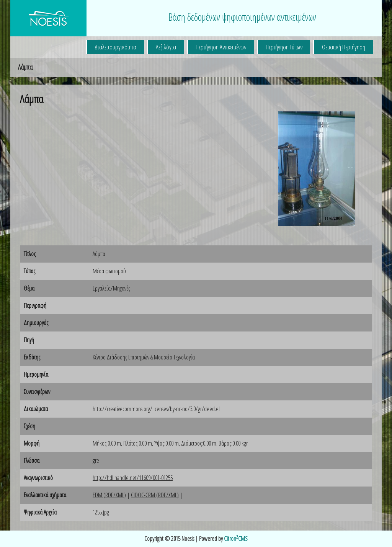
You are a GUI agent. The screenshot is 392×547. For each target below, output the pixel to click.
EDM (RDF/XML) (109, 495)
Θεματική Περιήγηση (344, 47)
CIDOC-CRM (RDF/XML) (155, 495)
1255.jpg (101, 512)
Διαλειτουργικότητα (115, 47)
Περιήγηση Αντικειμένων (221, 47)
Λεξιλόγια (166, 47)
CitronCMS (236, 539)
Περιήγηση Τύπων (284, 47)
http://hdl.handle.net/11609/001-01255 (133, 478)
